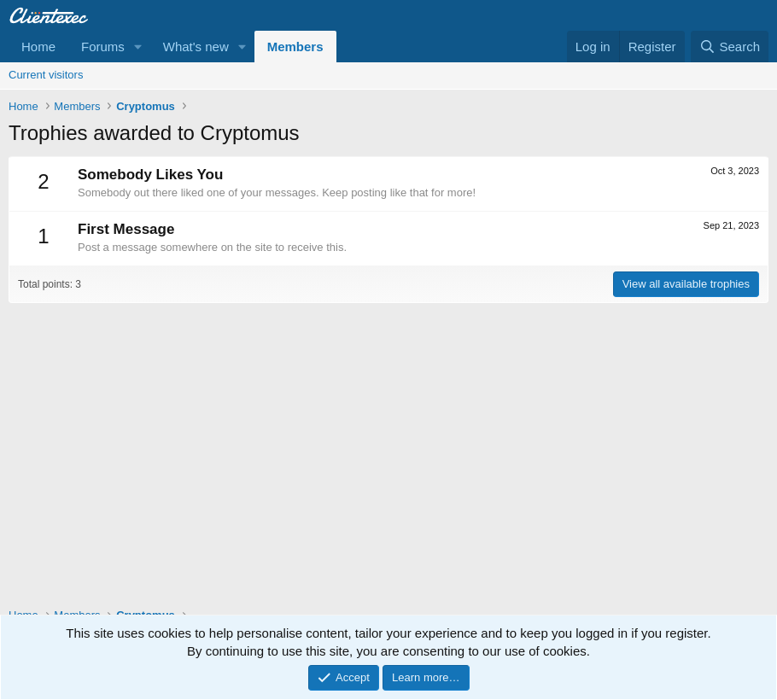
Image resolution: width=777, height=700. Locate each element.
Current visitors (46, 75)
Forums (103, 47)
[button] (138, 47)
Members (295, 47)
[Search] (730, 47)
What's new (196, 47)
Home (38, 47)
